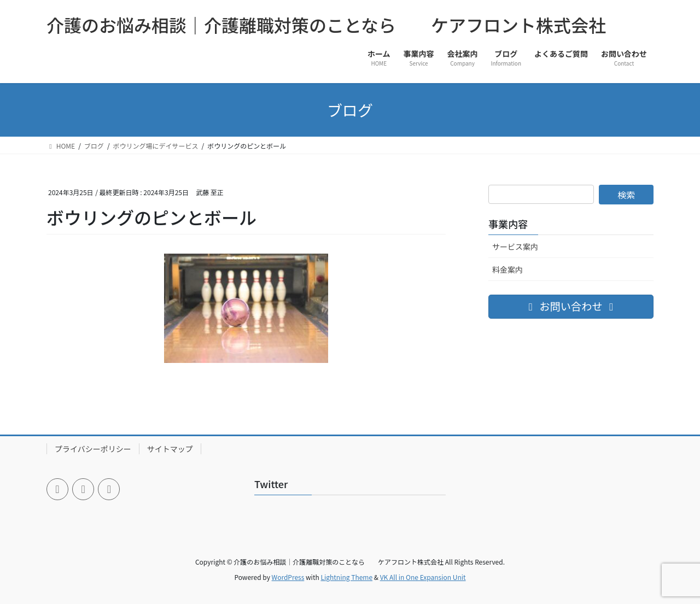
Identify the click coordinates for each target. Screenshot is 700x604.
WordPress (288, 577)
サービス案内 (515, 247)
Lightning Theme (346, 577)
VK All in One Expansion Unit (423, 577)
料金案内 (507, 269)
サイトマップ (170, 449)
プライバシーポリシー (93, 449)
